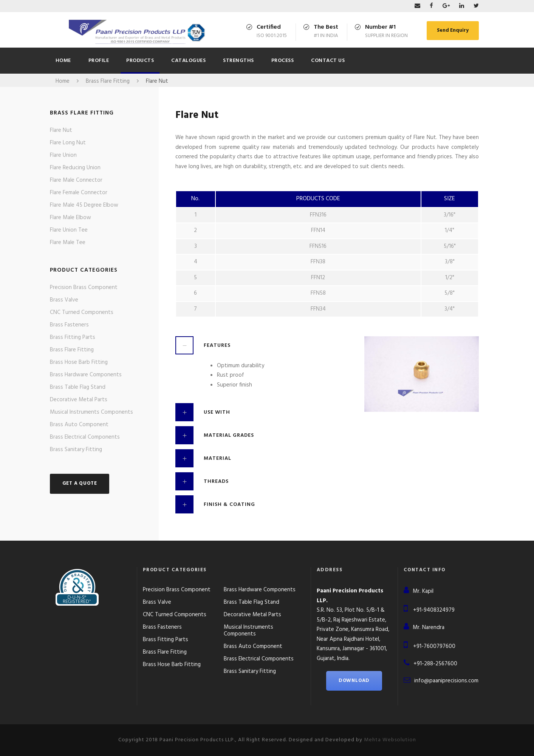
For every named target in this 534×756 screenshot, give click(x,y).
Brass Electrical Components (85, 437)
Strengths (238, 61)
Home (63, 61)
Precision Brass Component (84, 288)
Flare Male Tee (68, 243)
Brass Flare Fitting (72, 350)
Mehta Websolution (390, 740)
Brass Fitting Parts (73, 337)
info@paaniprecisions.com (446, 681)
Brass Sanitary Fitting (76, 450)
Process (283, 61)
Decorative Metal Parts (79, 400)
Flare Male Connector (76, 180)
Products (140, 61)
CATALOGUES (188, 61)
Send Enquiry (453, 30)
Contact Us (328, 61)
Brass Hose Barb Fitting (79, 362)
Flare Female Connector (79, 193)
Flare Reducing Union (75, 168)
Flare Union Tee (69, 230)
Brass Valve (64, 300)
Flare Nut (61, 130)
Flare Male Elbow (70, 218)
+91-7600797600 (434, 646)
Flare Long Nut (68, 143)
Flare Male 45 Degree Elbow (84, 205)
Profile (99, 61)
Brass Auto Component (79, 425)
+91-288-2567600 (435, 664)
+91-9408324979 (434, 610)
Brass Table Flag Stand (78, 387)
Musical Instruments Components (91, 412)
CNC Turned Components (82, 312)
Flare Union (63, 155)
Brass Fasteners (69, 325)
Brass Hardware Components (86, 375)
